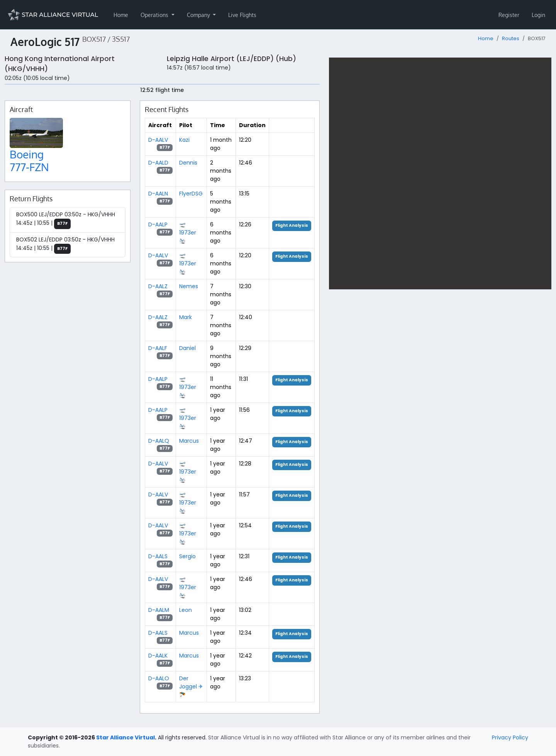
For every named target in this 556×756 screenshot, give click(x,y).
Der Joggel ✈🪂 (191, 686)
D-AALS (158, 556)
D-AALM (159, 610)
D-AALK (158, 656)
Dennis (188, 163)
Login (538, 15)
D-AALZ (158, 286)
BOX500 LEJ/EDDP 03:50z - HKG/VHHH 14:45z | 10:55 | (66, 220)
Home (121, 15)
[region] (440, 173)
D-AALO (159, 678)
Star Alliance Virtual (125, 737)
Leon (186, 610)
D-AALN (158, 194)
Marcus (189, 441)
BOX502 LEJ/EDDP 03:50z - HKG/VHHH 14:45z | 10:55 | (65, 245)
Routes (511, 38)
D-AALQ (159, 441)
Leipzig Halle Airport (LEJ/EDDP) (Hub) (231, 59)
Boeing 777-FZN (29, 161)
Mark (186, 317)
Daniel (187, 348)
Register (509, 15)
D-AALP (158, 224)
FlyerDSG (191, 194)
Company (199, 15)
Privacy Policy (510, 737)
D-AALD (158, 163)
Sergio (187, 556)
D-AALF (158, 348)
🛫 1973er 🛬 (188, 233)
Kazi (184, 140)
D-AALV (158, 140)
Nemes (189, 286)
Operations (155, 15)
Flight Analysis (292, 225)
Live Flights (242, 15)
